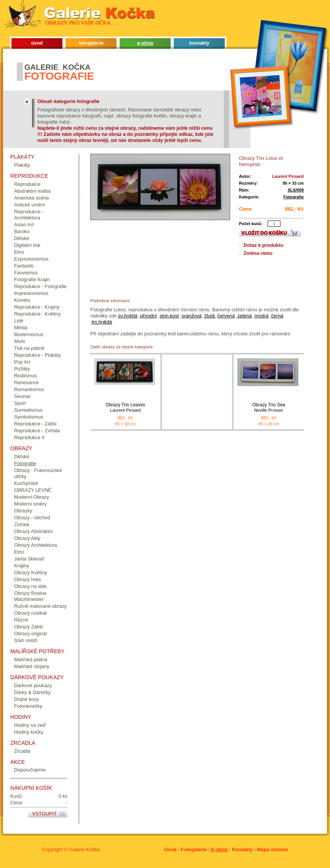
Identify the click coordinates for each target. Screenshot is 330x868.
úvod (37, 43)
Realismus (26, 376)
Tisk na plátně (29, 348)
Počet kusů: (251, 224)
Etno (19, 252)
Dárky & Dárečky (32, 692)
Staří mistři (26, 640)
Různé (21, 620)
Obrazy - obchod (32, 518)
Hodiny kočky (29, 732)
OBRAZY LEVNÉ (33, 490)
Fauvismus (26, 273)
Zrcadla (22, 751)
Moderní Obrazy (32, 497)
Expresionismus (31, 259)
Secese (22, 396)
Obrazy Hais (27, 579)
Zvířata (22, 524)
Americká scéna (31, 198)
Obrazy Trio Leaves (125, 408)
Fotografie (294, 197)
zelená (245, 316)
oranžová (192, 316)
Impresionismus (31, 293)
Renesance (26, 382)
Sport (20, 403)
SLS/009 (296, 190)
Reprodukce (27, 184)
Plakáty (22, 165)
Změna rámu (258, 253)
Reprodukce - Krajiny (37, 307)
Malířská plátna (31, 659)
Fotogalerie (194, 849)
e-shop (145, 43)
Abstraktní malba (32, 191)
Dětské (22, 238)
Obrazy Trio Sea (269, 408)
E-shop (219, 849)
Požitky (22, 369)
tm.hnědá (102, 322)
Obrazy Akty (27, 538)
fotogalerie (91, 43)
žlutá (210, 316)
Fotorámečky (28, 706)
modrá (261, 316)
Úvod (170, 849)
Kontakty (242, 849)
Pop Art (22, 362)
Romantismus (29, 389)
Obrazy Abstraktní (34, 531)
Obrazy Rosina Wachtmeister (30, 596)
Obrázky (23, 511)
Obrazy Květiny (31, 572)
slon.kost (169, 316)
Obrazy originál (30, 634)
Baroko (22, 231)
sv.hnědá (128, 316)
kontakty (199, 43)
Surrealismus (28, 410)
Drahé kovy (26, 699)
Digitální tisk (27, 245)
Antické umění (30, 205)
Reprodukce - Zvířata (37, 431)
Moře (20, 341)
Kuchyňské (26, 483)
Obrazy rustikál (30, 613)
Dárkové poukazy (33, 685)
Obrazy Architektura (35, 545)
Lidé (19, 321)
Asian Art (24, 225)
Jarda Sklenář (29, 559)
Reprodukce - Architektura (29, 215)
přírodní (149, 316)
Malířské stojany (32, 666)
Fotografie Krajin (32, 279)
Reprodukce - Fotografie (40, 286)
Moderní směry (30, 504)
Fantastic (24, 266)
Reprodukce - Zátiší (35, 424)
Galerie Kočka (84, 849)
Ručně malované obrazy (40, 606)
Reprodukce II (29, 437)
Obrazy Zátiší (29, 627)
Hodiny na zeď (30, 725)
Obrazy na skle (30, 586)
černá (277, 316)
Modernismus (29, 334)
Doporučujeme (30, 770)
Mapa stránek (272, 849)
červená (226, 316)
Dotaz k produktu (264, 245)
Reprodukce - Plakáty (37, 355)
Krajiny (22, 566)
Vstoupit (44, 814)
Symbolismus (29, 417)
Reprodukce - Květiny (37, 314)
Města (21, 328)
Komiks (22, 300)
